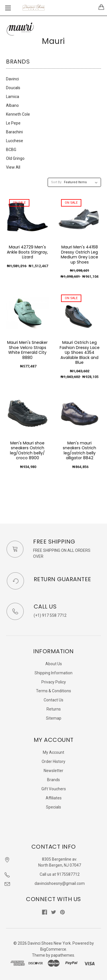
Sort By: (57, 182)
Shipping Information (53, 673)
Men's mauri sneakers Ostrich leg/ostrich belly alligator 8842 (79, 451)
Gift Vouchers (54, 789)
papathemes (63, 955)
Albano (12, 105)
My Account (53, 752)
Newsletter (53, 771)
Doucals (13, 88)
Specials (53, 807)
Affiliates (54, 798)
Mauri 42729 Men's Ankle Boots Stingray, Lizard (27, 252)
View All (13, 167)
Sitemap (54, 718)
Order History (53, 761)
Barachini (14, 132)
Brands (53, 780)
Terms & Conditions (53, 691)
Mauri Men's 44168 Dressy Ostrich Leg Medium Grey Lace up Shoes (79, 255)
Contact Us (53, 700)
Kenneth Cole (18, 114)
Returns (54, 709)
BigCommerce (53, 949)
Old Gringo (15, 158)
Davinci (12, 79)
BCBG (11, 150)
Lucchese (15, 141)
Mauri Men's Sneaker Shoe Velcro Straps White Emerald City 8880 (27, 350)
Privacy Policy (54, 682)
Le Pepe (13, 123)
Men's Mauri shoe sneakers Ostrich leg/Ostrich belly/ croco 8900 (27, 451)
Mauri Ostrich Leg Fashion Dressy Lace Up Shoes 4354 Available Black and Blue (80, 352)
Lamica (13, 97)
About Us (54, 664)
